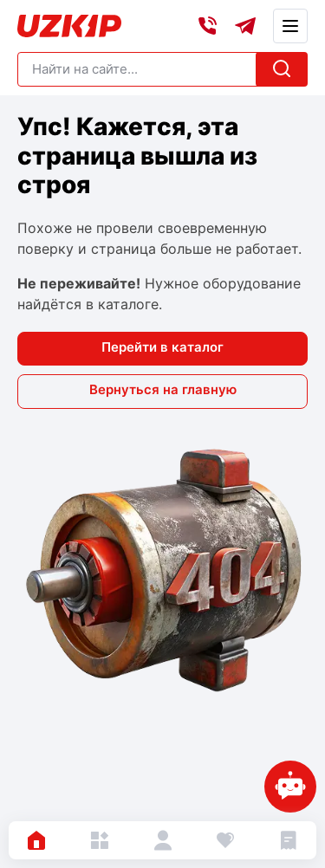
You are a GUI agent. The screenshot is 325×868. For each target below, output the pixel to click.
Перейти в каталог (162, 347)
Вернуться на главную (163, 389)
